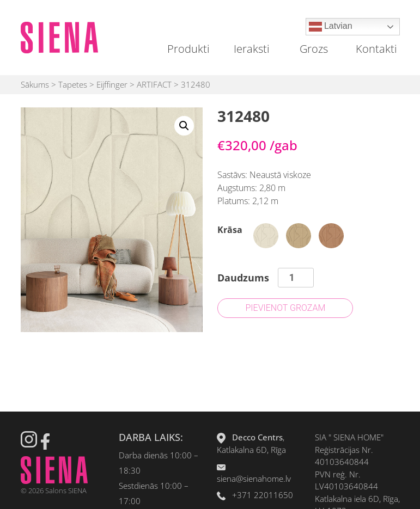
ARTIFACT (154, 84)
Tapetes (73, 84)
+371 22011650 (263, 495)
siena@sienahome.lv (254, 479)
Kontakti (376, 49)
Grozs (314, 49)
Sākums (35, 84)
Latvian (331, 27)
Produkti (188, 49)
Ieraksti (252, 49)
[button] (184, 126)
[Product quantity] (296, 278)
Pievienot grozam (285, 308)
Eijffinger (112, 84)
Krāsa (230, 230)
